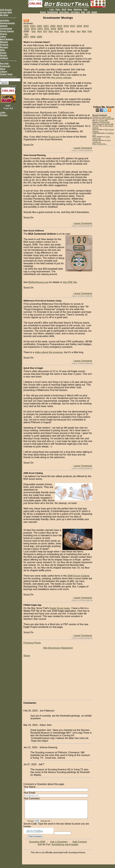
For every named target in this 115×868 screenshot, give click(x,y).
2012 (40, 29)
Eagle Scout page (60, 608)
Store (3, 69)
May (73, 31)
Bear (70, 9)
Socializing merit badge (65, 848)
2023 (33, 26)
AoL (85, 9)
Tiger (58, 9)
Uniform (4, 58)
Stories (4, 55)
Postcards (5, 66)
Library (4, 72)
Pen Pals (4, 63)
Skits (2, 50)
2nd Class (64, 12)
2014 (27, 29)
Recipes (4, 47)
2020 (53, 26)
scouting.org (31, 48)
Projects (4, 45)
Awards (4, 26)
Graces (4, 34)
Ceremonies (6, 29)
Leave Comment (83, 148)
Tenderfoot (53, 12)
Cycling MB (109, 119)
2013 (34, 29)
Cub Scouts (6, 10)
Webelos (78, 9)
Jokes (3, 37)
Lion (52, 9)
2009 (60, 29)
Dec (34, 31)
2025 (26, 26)
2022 (40, 26)
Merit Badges (7, 39)
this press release (61, 78)
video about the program (49, 352)
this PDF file (70, 282)
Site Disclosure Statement (58, 648)
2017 (73, 26)
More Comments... (100, 144)
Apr (79, 31)
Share (27, 656)
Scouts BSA (6, 12)
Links (3, 112)
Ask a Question (59, 845)
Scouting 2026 (37, 845)
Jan (26, 34)
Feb (90, 31)
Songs (3, 53)
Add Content (80, 845)
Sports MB (105, 122)
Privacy (4, 115)
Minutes (4, 42)
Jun (67, 31)
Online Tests (6, 74)
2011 (47, 29)
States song (106, 117)
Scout (43, 12)
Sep (51, 31)
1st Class (75, 12)
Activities (5, 20)
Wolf (64, 9)
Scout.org (54, 137)
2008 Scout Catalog (78, 576)
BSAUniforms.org (38, 282)
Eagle (94, 12)
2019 (59, 26)
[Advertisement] (103, 58)
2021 (46, 26)
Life (88, 12)
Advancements (7, 23)
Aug (57, 31)
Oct (45, 31)
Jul (62, 31)
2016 (79, 26)
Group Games (7, 31)
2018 (66, 26)
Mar (84, 31)
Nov (40, 31)
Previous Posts (32, 643)
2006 (33, 37)
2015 (86, 26)
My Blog (4, 15)
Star (83, 12)
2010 (53, 29)
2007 (26, 37)
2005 (40, 37)
